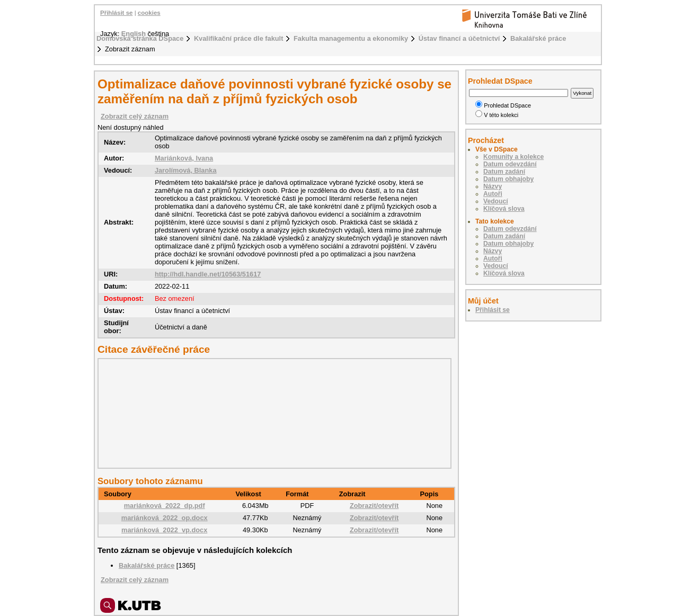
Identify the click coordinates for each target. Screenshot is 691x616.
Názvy (493, 186)
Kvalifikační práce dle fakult (239, 38)
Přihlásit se (116, 13)
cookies (149, 13)
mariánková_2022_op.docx (165, 518)
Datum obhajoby (508, 179)
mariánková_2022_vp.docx (164, 530)
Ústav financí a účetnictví (459, 38)
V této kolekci (497, 115)
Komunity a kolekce (513, 157)
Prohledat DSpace (503, 105)
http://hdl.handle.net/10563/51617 (208, 274)
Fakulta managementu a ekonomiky (351, 38)
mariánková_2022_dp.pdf (165, 506)
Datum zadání (504, 172)
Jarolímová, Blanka (186, 170)
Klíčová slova (504, 209)
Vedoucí (496, 201)
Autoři (493, 194)
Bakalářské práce (538, 38)
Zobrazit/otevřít (374, 506)
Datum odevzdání (510, 164)
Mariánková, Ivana (184, 158)
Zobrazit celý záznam (135, 116)
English (134, 34)
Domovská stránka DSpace (140, 38)
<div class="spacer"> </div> (272, 413)
